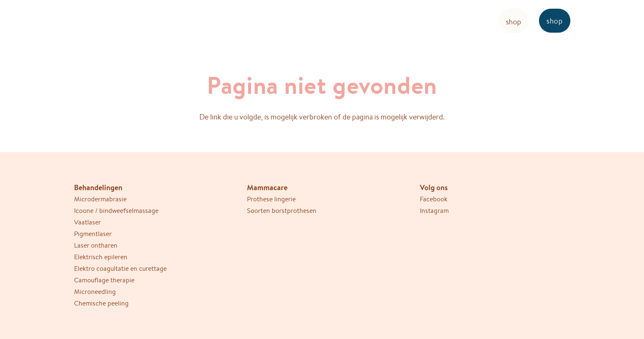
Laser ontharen (96, 245)
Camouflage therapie (104, 280)
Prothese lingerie (271, 199)
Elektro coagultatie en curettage (120, 269)
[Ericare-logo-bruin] (109, 21)
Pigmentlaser (93, 234)
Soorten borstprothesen (282, 211)
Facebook (434, 199)
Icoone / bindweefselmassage (116, 211)
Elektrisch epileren (101, 257)
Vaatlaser (87, 222)
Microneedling (95, 292)
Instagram (434, 211)
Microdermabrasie (100, 199)
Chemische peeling (101, 303)
